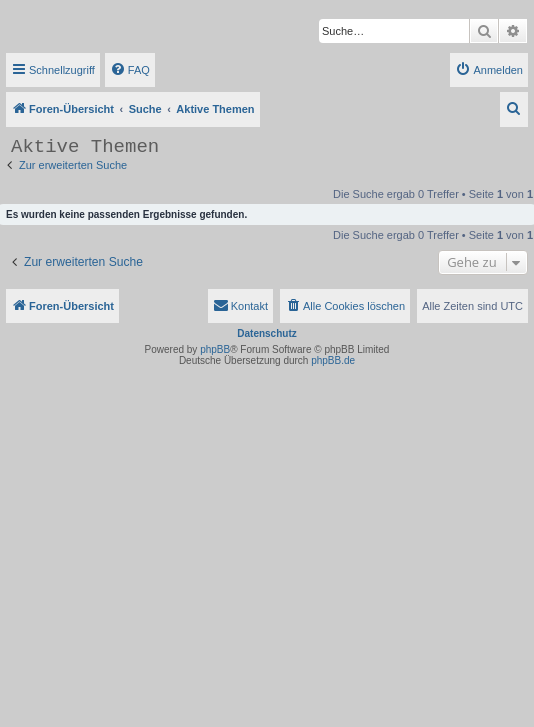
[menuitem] (130, 70)
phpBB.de (333, 360)
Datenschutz (266, 333)
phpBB (215, 349)
